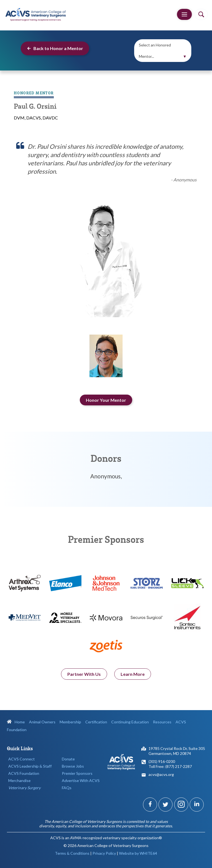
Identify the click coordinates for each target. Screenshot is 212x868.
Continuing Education (130, 722)
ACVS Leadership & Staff (30, 766)
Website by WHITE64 (138, 853)
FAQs (67, 788)
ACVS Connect (22, 759)
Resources (162, 722)
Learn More (133, 675)
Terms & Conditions (72, 853)
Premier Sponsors (77, 773)
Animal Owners (42, 722)
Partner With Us (84, 675)
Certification (96, 722)
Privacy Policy (104, 853)
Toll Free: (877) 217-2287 (170, 766)
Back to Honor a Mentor (55, 48)
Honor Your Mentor (106, 400)
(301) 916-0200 (162, 761)
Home (16, 722)
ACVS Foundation (24, 773)
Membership (70, 722)
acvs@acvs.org (161, 774)
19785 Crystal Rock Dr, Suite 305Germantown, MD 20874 (177, 751)
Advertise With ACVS (81, 780)
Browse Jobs (73, 766)
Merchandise (19, 780)
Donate (68, 759)
